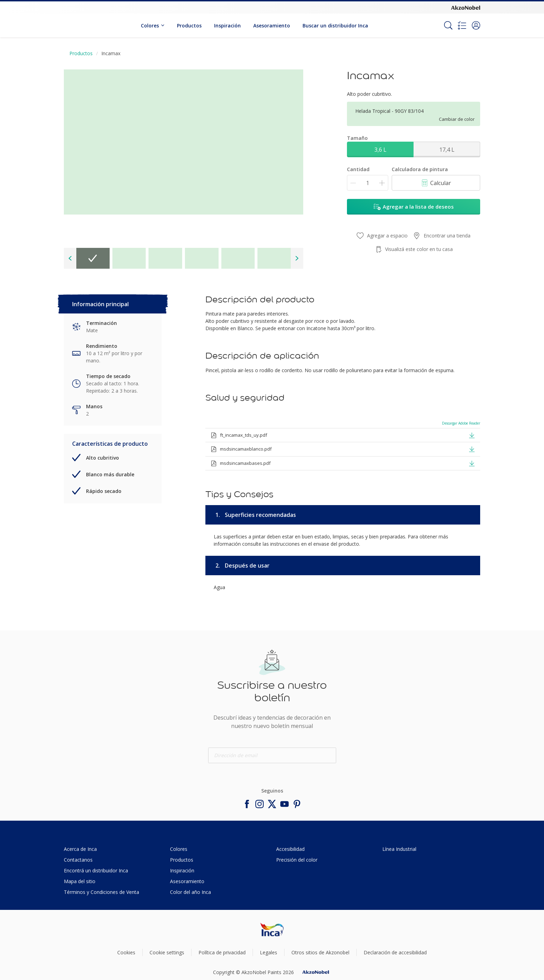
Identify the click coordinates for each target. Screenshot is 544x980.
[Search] (448, 25)
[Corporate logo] (466, 7)
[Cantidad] (368, 183)
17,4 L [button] (447, 150)
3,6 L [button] (380, 150)
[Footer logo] (272, 929)
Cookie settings (167, 952)
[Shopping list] (462, 25)
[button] (476, 25)
